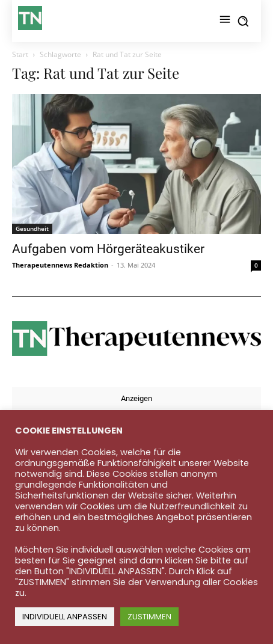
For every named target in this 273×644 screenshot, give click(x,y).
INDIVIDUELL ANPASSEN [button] (65, 617)
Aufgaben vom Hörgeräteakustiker (108, 249)
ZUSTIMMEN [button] (149, 617)
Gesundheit (32, 228)
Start (20, 54)
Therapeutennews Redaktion (60, 265)
